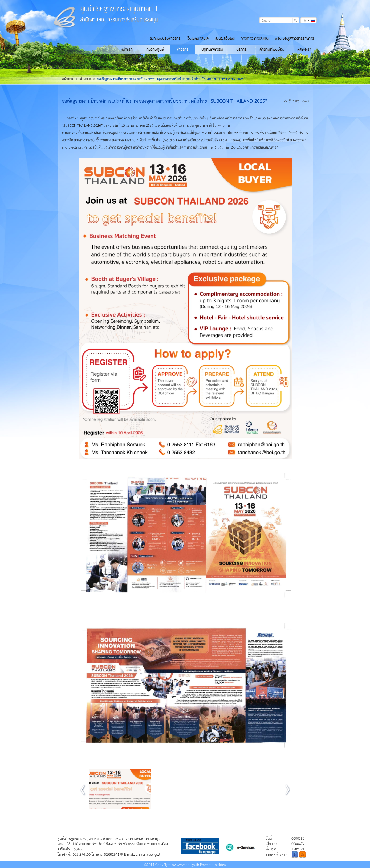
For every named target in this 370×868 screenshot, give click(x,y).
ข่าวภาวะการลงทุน (255, 38)
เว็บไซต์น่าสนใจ (198, 38)
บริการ (241, 49)
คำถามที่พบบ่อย (272, 49)
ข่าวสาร (183, 49)
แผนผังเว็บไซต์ (225, 38)
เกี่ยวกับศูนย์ (155, 49)
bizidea (220, 864)
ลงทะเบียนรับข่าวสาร (165, 38)
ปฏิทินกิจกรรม (212, 49)
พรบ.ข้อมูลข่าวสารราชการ (294, 38)
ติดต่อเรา (304, 49)
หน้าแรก (127, 49)
